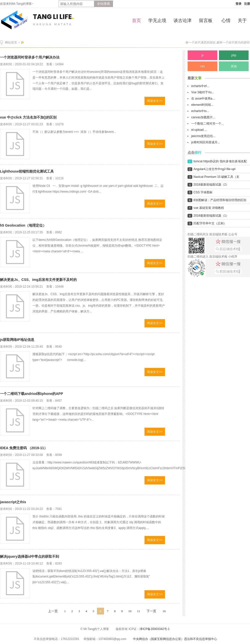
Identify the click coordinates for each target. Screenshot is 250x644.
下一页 (151, 611)
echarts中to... (200, 111)
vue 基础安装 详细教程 (209, 208)
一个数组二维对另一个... (207, 124)
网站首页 (11, 43)
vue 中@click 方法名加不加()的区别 (28, 117)
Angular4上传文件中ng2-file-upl (214, 169)
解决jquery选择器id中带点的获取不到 (29, 556)
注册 (247, 4)
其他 (234, 66)
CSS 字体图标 (203, 192)
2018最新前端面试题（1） (211, 216)
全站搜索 (103, 4)
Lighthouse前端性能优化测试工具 (27, 171)
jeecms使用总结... (203, 136)
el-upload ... (199, 130)
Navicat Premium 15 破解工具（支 (216, 177)
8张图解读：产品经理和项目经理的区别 (220, 200)
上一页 (53, 611)
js (22, 42)
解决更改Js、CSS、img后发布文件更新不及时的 (38, 280)
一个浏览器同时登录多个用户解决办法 (30, 57)
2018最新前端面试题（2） (211, 185)
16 (164, 611)
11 (139, 611)
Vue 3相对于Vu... (203, 92)
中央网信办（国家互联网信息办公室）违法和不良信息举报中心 (175, 639)
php (234, 55)
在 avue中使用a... (203, 99)
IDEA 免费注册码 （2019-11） (24, 448)
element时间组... (202, 105)
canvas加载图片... (203, 117)
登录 (238, 4)
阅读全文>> (155, 101)
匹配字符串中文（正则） (210, 223)
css (202, 66)
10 (130, 611)
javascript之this (13, 502)
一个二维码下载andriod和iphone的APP (31, 394)
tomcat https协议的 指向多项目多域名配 (220, 161)
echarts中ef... (200, 86)
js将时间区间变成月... (206, 142)
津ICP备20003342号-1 (154, 629)
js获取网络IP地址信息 (17, 340)
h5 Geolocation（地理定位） (23, 225)
